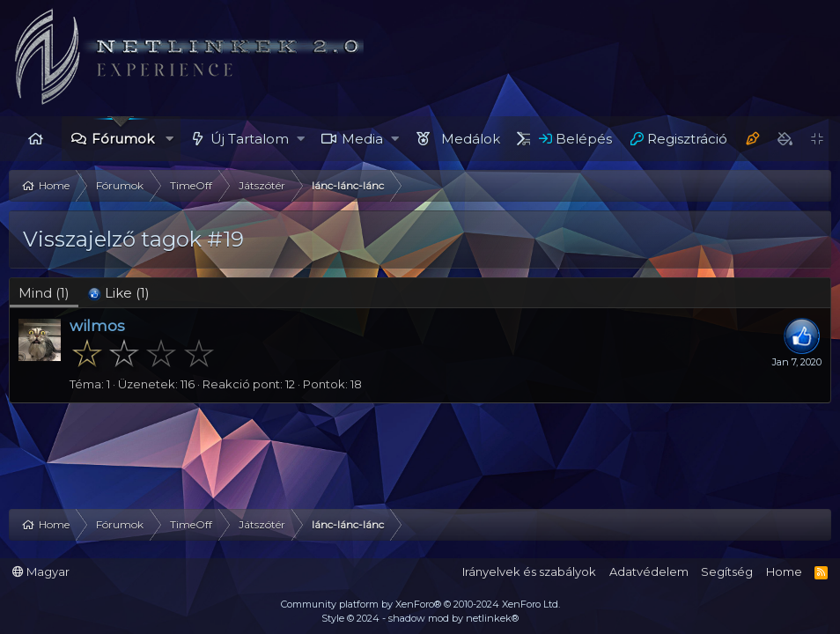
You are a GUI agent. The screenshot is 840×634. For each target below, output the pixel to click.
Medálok (471, 139)
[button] (169, 139)
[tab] (118, 293)
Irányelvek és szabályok (529, 571)
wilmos (97, 326)
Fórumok (123, 139)
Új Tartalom (250, 139)
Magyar (41, 571)
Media (362, 139)
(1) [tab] (44, 293)
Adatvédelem (649, 571)
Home (35, 139)
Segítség (727, 571)
